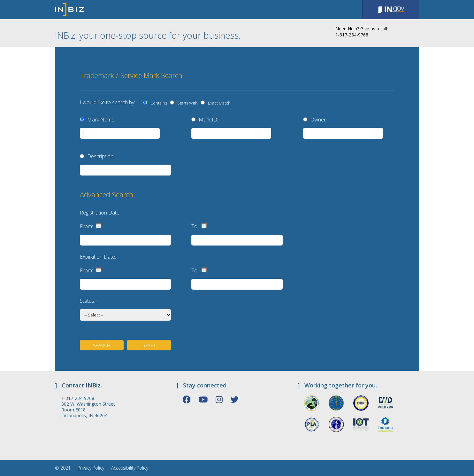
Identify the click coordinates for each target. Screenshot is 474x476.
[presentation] (352, 76)
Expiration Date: (98, 257)
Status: (88, 301)
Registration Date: (100, 213)
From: (86, 226)
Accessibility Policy (130, 468)
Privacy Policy (91, 468)
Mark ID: (208, 120)
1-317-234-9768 (78, 398)
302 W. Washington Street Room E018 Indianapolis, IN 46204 (88, 410)
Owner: (319, 120)
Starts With (187, 103)
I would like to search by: (107, 102)
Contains (158, 103)
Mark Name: (101, 120)
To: (195, 226)
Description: (101, 156)
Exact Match (218, 103)
